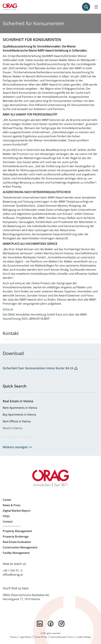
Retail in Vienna (13, 428)
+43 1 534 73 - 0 (12, 571)
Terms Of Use (41, 637)
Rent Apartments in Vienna (20, 408)
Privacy (13, 637)
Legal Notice (26, 637)
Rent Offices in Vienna (17, 421)
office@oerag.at (13, 575)
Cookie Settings (84, 637)
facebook (51, 624)
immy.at (8, 309)
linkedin (40, 624)
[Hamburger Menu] (96, 7)
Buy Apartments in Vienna (19, 415)
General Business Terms (62, 637)
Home (10, 7)
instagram (61, 624)
